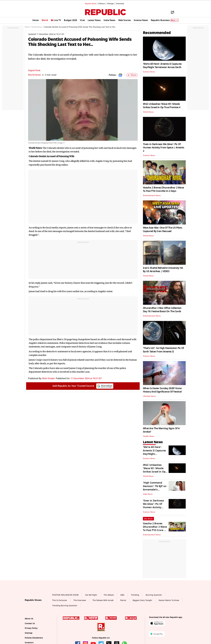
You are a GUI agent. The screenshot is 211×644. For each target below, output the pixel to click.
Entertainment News (152, 196)
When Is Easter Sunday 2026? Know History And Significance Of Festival (162, 390)
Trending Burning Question (65, 606)
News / (28, 27)
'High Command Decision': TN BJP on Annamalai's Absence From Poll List (155, 490)
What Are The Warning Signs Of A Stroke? (161, 430)
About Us (29, 619)
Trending (135, 595)
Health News (149, 436)
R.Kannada (120, 4)
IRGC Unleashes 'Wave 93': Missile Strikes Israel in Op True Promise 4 (162, 106)
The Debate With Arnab (103, 600)
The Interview (80, 600)
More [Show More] (175, 20)
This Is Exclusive (60, 600)
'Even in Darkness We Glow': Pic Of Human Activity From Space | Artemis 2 (163, 148)
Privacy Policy (31, 628)
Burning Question (154, 595)
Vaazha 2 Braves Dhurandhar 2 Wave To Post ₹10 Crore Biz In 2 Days (163, 189)
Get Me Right (91, 595)
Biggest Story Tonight (142, 600)
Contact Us (30, 623)
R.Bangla (110, 4)
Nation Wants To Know (169, 600)
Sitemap (29, 633)
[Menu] (171, 12)
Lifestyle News (149, 396)
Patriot (123, 600)
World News (35, 75)
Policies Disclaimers (34, 638)
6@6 (122, 595)
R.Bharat (102, 4)
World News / (37, 27)
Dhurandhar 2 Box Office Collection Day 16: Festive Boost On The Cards (162, 310)
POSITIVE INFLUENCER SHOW (65, 595)
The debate (109, 595)
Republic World (90, 4)
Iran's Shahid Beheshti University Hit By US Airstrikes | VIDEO (163, 270)
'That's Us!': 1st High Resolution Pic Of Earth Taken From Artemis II (163, 350)
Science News (149, 72)
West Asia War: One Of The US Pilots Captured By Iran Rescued (162, 229)
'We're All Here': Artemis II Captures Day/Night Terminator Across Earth (162, 66)
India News (148, 494)
